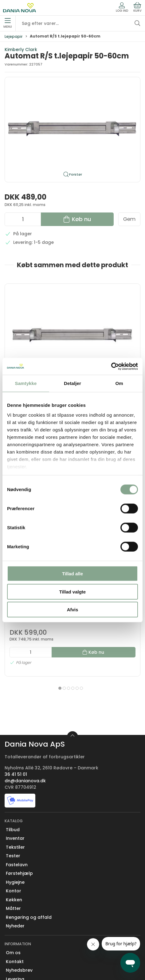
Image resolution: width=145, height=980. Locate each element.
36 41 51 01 (16, 716)
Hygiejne (15, 824)
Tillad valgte (72, 591)
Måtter (13, 851)
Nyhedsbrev (19, 912)
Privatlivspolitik (22, 956)
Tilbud (13, 772)
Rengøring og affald (29, 859)
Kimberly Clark (21, 50)
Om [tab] (119, 383)
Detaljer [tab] (72, 383)
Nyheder (15, 868)
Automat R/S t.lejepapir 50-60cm (37, 344)
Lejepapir (14, 36)
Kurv (137, 7)
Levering (15, 921)
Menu (8, 23)
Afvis (73, 610)
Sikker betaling (22, 938)
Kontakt (15, 903)
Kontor (14, 833)
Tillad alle (72, 574)
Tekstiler (15, 789)
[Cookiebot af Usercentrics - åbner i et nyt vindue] (111, 366)
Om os (13, 895)
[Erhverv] (20, 8)
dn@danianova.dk (25, 723)
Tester (13, 798)
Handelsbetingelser (28, 947)
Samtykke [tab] (26, 383)
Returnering (19, 930)
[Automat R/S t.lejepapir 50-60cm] (37, 309)
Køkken (14, 842)
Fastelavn (17, 807)
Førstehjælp (19, 815)
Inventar (15, 780)
